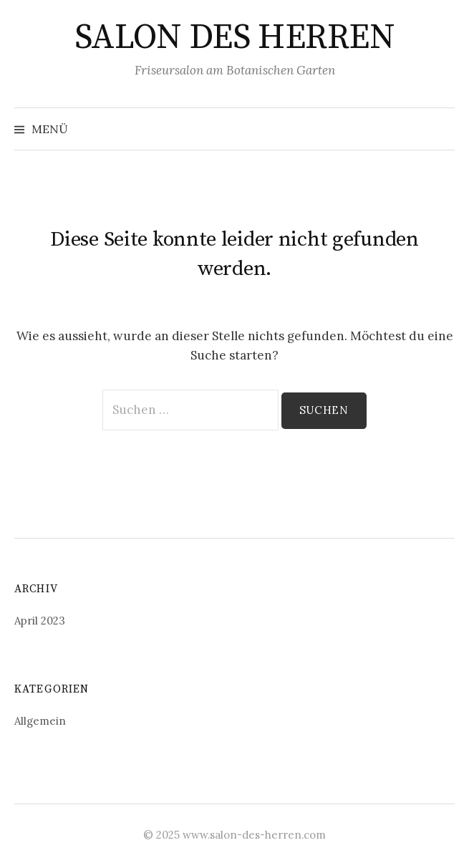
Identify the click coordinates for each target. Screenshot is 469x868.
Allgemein (40, 721)
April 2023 (40, 621)
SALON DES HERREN (234, 38)
